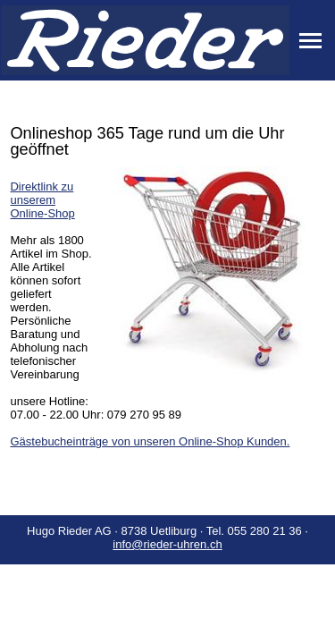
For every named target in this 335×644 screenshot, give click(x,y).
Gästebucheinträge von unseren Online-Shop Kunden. (150, 441)
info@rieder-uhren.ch (167, 544)
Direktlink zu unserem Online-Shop (42, 200)
